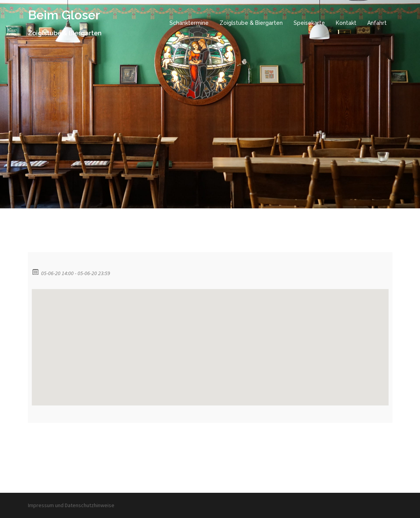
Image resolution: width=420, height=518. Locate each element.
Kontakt (346, 23)
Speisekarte (309, 23)
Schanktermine (189, 23)
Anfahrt (377, 23)
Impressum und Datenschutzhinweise (71, 505)
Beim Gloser (64, 15)
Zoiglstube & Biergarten (251, 23)
